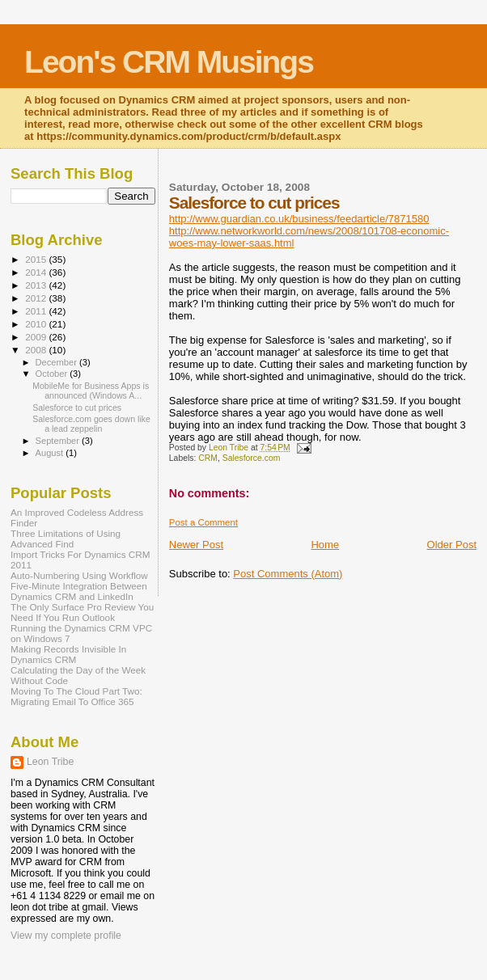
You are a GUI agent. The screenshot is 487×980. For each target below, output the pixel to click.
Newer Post (196, 545)
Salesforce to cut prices (77, 408)
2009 (37, 337)
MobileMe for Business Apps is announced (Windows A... (91, 391)
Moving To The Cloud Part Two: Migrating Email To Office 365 (76, 696)
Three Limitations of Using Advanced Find (66, 539)
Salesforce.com (252, 458)
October (53, 374)
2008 (37, 350)
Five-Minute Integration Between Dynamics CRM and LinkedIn (79, 591)
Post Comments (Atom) (288, 574)
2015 (37, 259)
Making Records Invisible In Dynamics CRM (68, 654)
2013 (37, 285)
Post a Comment (203, 522)
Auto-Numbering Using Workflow (79, 575)
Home (325, 545)
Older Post (452, 545)
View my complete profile (66, 936)
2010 (37, 324)
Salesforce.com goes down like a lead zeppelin (91, 424)
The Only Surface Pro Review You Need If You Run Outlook (82, 612)
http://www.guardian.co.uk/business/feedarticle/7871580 (299, 219)
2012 (37, 298)
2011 (37, 311)
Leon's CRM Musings (169, 62)
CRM (208, 458)
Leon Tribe (50, 762)
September (59, 441)
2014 (37, 272)
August (51, 453)
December (57, 362)
